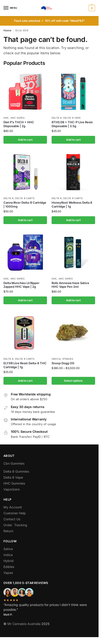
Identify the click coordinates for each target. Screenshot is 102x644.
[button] (91, 8)
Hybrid (9, 561)
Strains (68, 359)
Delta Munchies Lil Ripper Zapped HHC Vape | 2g (21, 285)
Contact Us (12, 519)
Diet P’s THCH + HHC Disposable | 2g (19, 124)
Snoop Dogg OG (63, 363)
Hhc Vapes (18, 118)
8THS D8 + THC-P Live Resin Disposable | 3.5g (72, 124)
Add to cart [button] (25, 140)
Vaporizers (12, 489)
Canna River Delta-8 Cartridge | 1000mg (25, 204)
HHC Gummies (14, 483)
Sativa (8, 549)
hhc (6, 118)
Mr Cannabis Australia (24, 624)
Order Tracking (15, 525)
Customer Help (15, 513)
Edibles (9, 567)
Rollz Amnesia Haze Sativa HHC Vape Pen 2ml (70, 285)
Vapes (8, 573)
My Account (13, 507)
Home (7, 30)
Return (8, 531)
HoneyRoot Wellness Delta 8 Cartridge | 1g (72, 204)
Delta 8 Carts (25, 198)
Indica (56, 359)
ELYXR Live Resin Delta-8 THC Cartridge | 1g (25, 365)
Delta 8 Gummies (16, 471)
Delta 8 (57, 118)
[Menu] (10, 8)
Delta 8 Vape (72, 118)
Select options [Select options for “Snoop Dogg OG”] (73, 381)
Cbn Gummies (14, 463)
